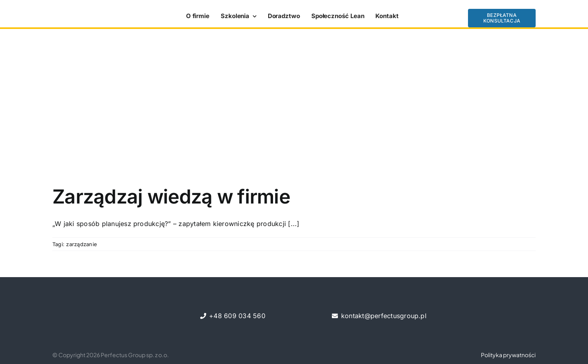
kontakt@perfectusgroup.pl (384, 316)
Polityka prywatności (508, 355)
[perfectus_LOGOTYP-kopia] (85, 14)
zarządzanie (82, 244)
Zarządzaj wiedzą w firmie (171, 196)
